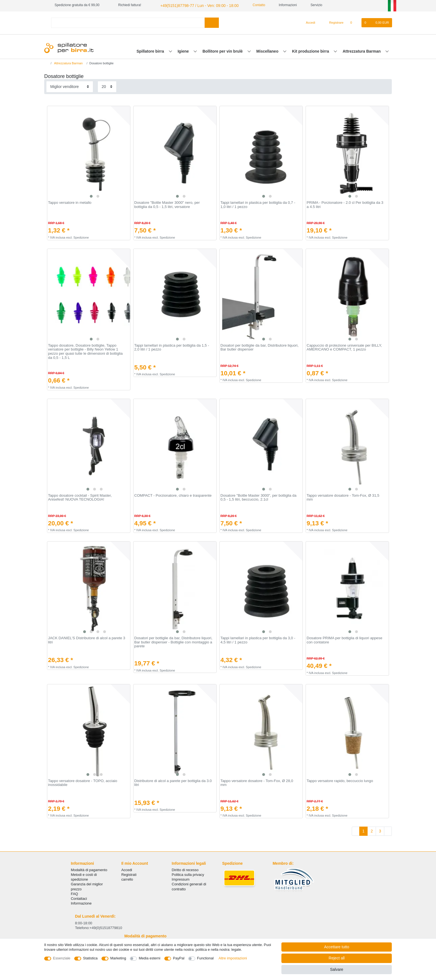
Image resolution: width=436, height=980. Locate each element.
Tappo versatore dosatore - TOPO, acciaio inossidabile (83, 782)
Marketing (118, 958)
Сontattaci (79, 898)
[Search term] (128, 22)
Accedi (127, 869)
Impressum (181, 879)
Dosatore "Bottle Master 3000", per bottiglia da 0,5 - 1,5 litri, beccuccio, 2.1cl (258, 497)
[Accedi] (308, 22)
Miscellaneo (268, 50)
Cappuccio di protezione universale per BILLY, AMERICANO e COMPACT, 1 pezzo (344, 347)
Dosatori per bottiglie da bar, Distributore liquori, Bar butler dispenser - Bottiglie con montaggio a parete (173, 641)
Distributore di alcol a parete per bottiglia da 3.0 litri (173, 782)
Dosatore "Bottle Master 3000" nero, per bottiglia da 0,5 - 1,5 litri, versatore (167, 204)
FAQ (75, 893)
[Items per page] (107, 86)
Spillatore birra (151, 50)
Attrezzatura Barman (362, 50)
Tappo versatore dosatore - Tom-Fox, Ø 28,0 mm (257, 782)
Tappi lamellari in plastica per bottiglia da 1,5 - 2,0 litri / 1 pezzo (172, 347)
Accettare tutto (337, 947)
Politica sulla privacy (188, 874)
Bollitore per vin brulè (223, 50)
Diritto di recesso (185, 869)
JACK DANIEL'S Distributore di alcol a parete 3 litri (87, 639)
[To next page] (388, 830)
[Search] (212, 22)
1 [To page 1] (363, 830)
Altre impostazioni (233, 958)
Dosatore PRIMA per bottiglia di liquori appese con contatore (345, 639)
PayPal (179, 958)
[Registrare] (333, 22)
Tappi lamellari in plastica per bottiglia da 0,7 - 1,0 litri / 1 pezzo (258, 204)
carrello (127, 879)
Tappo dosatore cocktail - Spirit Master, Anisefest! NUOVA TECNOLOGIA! (80, 497)
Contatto (249, 5)
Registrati (129, 874)
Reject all (337, 958)
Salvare (337, 969)
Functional (205, 958)
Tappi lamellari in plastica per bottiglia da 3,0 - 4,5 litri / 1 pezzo (258, 639)
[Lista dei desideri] (354, 22)
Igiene (184, 50)
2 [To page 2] (372, 830)
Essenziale (62, 958)
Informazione (81, 902)
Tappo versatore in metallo (70, 202)
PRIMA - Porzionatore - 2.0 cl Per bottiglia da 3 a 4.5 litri (345, 204)
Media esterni (150, 958)
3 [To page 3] (380, 830)
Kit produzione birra (311, 50)
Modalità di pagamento (89, 869)
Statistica (91, 958)
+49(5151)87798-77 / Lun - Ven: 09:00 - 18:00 (193, 5)
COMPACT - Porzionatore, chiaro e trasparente (173, 495)
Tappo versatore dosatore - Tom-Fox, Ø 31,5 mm (343, 497)
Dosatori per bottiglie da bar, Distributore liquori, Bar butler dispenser (260, 347)
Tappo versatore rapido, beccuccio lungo (340, 780)
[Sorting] (70, 86)
